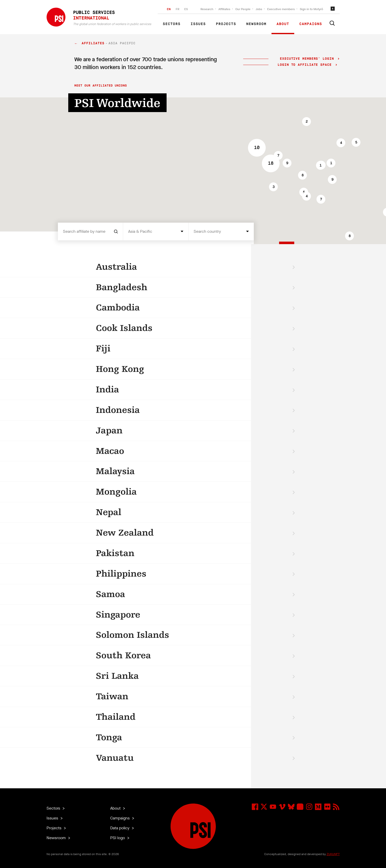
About (283, 24)
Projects (226, 24)
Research (207, 9)
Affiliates (224, 9)
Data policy (120, 828)
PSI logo (118, 838)
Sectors (172, 24)
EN (169, 9)
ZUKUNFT (333, 854)
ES (186, 9)
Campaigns (311, 24)
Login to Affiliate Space (306, 65)
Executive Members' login (307, 59)
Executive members (281, 9)
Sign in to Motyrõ (311, 9)
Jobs (259, 9)
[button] (287, 163)
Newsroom (256, 24)
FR (177, 9)
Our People (243, 9)
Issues (198, 24)
